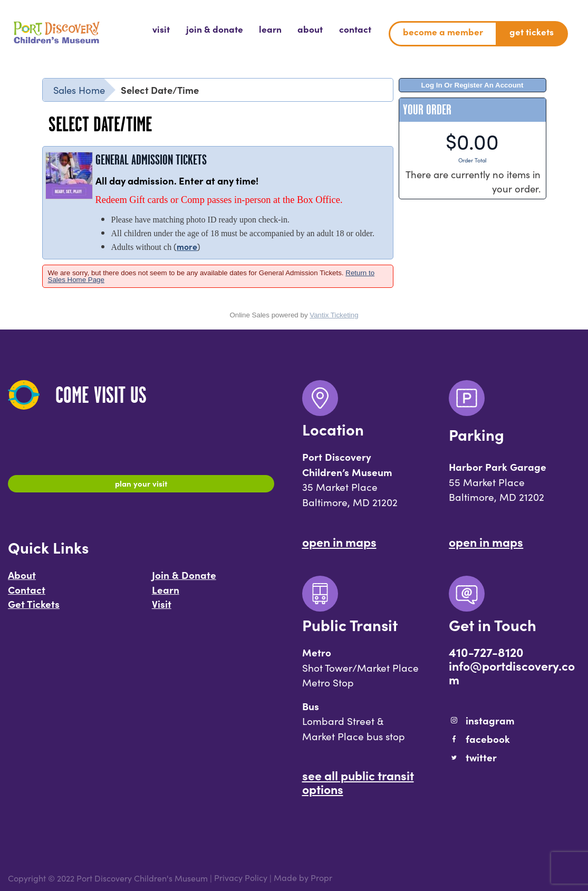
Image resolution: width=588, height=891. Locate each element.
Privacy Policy (241, 878)
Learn (166, 594)
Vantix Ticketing (334, 315)
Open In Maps (339, 541)
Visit (162, 609)
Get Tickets (34, 609)
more (187, 246)
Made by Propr (303, 878)
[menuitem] (161, 30)
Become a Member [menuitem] (443, 32)
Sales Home (79, 90)
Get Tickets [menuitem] (532, 32)
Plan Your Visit (141, 485)
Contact (27, 594)
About (22, 580)
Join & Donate (184, 580)
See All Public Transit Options (358, 782)
